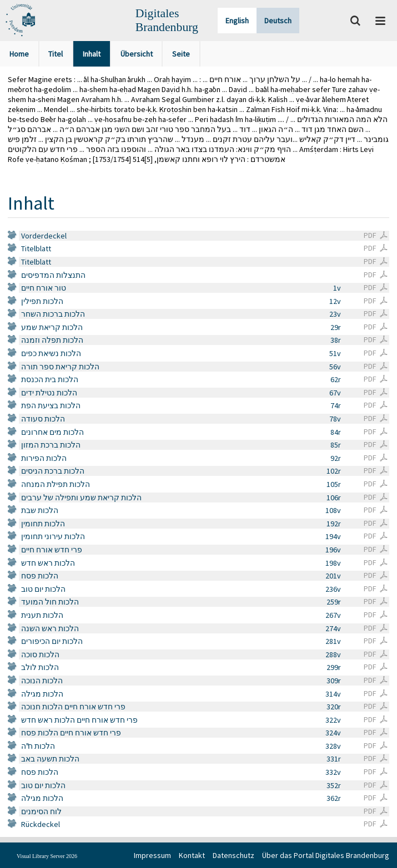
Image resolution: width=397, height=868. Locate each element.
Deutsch (278, 21)
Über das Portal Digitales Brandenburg (326, 855)
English (237, 21)
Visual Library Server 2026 (47, 856)
